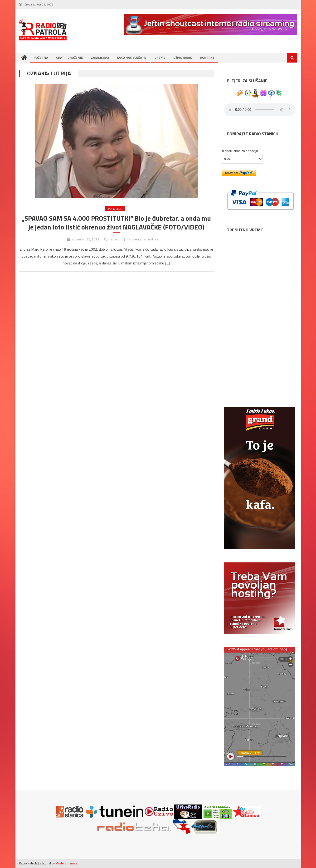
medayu (114, 239)
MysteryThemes (66, 863)
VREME (160, 57)
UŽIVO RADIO (183, 57)
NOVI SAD (260, 251)
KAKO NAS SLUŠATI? (132, 57)
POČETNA (41, 57)
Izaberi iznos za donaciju (240, 151)
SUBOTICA (260, 376)
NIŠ (260, 334)
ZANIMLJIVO (100, 57)
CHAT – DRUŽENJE (70, 57)
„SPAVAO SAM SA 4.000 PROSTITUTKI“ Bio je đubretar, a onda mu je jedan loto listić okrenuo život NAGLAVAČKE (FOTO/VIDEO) (116, 223)
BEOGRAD (260, 293)
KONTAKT (207, 57)
